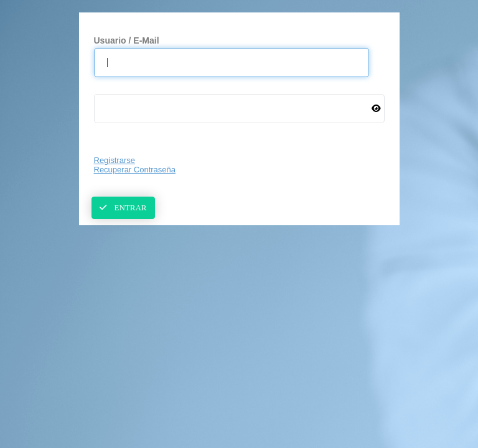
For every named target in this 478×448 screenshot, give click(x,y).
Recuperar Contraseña (135, 170)
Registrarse (115, 160)
